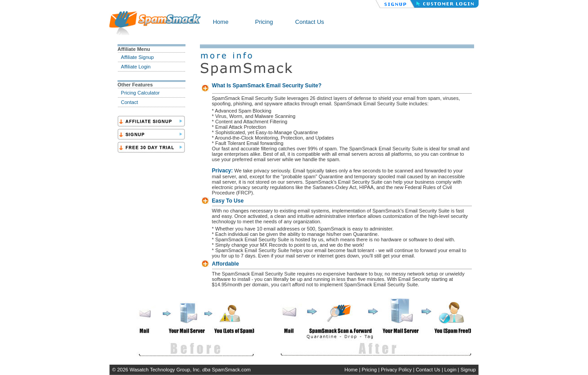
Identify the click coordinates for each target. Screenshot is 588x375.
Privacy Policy (396, 370)
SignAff (151, 121)
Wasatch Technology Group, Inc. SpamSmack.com (190, 370)
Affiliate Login (136, 67)
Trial (151, 147)
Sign (151, 134)
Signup (468, 370)
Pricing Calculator (140, 93)
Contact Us (310, 22)
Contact (130, 102)
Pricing (264, 22)
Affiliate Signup (138, 57)
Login (450, 370)
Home (221, 22)
